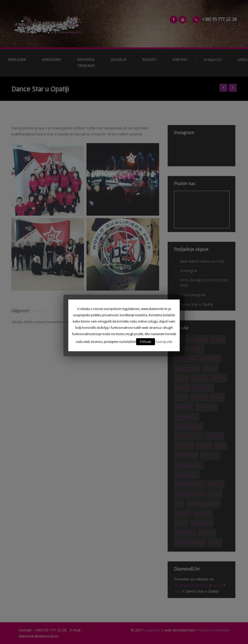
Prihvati (146, 342)
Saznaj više (164, 342)
